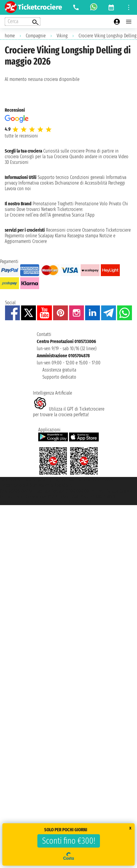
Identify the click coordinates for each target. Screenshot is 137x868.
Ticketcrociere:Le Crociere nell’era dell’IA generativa (44, 212)
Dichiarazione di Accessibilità (81, 183)
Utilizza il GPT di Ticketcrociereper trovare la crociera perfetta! (69, 412)
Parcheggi (117, 183)
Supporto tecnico (53, 177)
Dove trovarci (28, 209)
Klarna (60, 236)
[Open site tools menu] (129, 7)
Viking (62, 36)
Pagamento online (21, 236)
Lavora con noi (18, 189)
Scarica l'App (83, 215)
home (10, 36)
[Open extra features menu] (23, 22)
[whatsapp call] (94, 7)
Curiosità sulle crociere (64, 151)
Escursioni (19, 162)
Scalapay (46, 236)
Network (49, 209)
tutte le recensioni (21, 136)
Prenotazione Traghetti (53, 204)
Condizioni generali (87, 177)
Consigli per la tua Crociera (44, 157)
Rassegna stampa (83, 236)
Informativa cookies (36, 183)
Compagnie (36, 36)
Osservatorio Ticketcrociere (106, 230)
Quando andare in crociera (93, 157)
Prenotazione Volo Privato (98, 204)
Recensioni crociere (63, 230)
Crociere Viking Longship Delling (107, 36)
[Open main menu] (129, 22)
